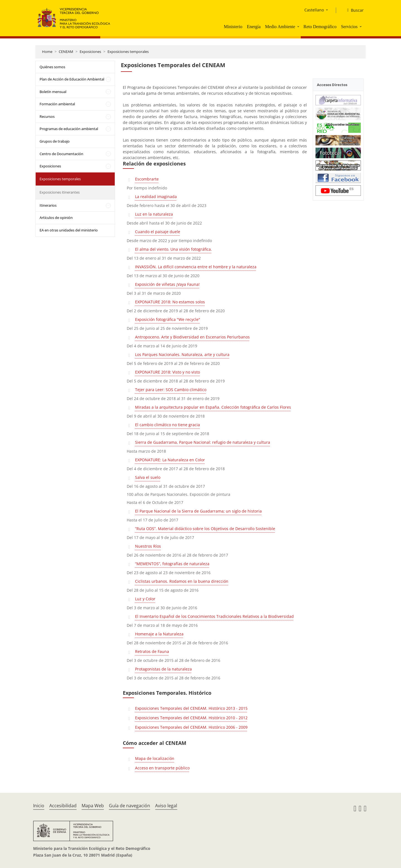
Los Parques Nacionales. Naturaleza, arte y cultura (182, 354)
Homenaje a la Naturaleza (159, 634)
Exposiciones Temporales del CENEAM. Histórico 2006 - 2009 (191, 727)
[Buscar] (353, 10)
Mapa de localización (155, 758)
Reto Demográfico (320, 27)
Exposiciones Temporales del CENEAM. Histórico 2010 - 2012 (191, 718)
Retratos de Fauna (152, 651)
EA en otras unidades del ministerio (69, 230)
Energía (254, 27)
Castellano (314, 10)
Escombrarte (147, 179)
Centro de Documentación (61, 154)
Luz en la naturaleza (154, 214)
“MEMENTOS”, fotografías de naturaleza (172, 564)
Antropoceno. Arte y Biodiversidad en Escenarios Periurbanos (192, 337)
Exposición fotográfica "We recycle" (168, 319)
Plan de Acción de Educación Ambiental (72, 79)
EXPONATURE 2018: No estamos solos (170, 302)
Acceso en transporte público (162, 768)
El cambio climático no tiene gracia (168, 425)
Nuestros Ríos (148, 546)
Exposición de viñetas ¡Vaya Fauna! (167, 284)
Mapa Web (93, 806)
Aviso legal (166, 806)
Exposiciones (90, 52)
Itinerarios (48, 205)
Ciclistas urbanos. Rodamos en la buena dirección (182, 581)
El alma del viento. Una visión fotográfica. (173, 249)
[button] (299, 26)
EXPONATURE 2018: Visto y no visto (168, 372)
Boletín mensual (53, 92)
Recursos (47, 116)
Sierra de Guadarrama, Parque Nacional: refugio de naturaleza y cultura (203, 442)
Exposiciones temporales (128, 52)
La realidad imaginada (156, 197)
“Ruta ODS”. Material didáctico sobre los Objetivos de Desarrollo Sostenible (205, 529)
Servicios (349, 27)
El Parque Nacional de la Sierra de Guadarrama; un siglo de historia (198, 511)
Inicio (39, 806)
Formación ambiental (57, 104)
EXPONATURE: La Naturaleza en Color (170, 460)
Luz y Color (145, 599)
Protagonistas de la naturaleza (163, 669)
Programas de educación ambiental (69, 129)
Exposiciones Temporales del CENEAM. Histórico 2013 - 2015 (191, 708)
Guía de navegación (129, 806)
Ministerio (233, 27)
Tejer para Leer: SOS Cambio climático (171, 390)
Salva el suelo (148, 477)
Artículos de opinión (56, 218)
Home (47, 52)
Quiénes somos (52, 67)
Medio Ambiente (280, 27)
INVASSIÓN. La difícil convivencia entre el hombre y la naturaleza (196, 267)
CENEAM (66, 52)
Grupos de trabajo (55, 141)
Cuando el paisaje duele (158, 232)
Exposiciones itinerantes (60, 192)
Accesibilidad (63, 806)
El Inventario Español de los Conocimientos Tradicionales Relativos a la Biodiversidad (214, 616)
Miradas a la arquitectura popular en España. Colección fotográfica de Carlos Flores (213, 407)
